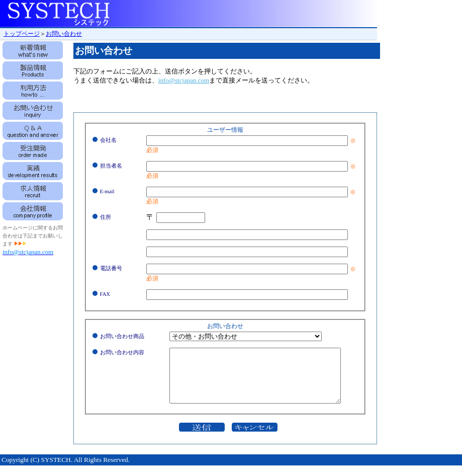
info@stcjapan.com (184, 80)
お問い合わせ (64, 34)
